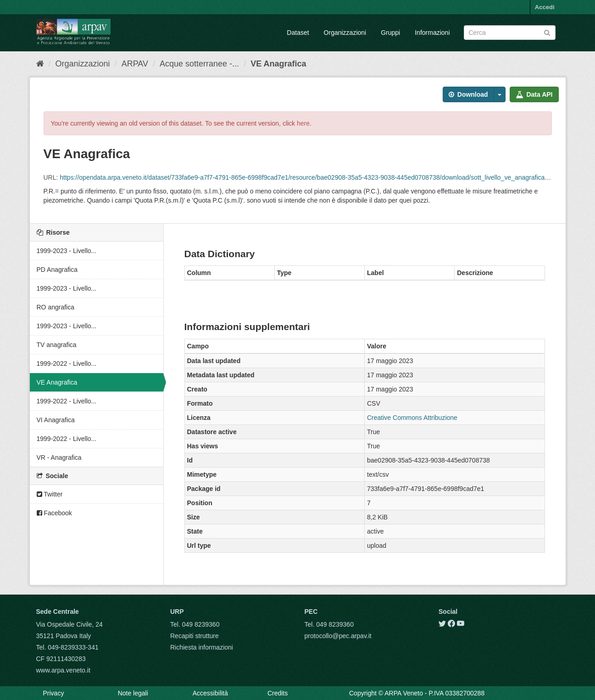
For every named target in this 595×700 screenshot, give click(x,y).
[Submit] (547, 32)
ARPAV (135, 64)
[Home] (40, 64)
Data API (534, 94)
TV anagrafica (57, 345)
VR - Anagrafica (59, 457)
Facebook (54, 513)
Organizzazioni (345, 33)
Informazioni (432, 33)
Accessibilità (210, 693)
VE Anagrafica (278, 64)
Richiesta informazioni (202, 647)
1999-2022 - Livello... (67, 364)
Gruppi (390, 33)
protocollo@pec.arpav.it (338, 636)
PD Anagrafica (57, 270)
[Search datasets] (510, 33)
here (303, 123)
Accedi (545, 7)
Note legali (133, 693)
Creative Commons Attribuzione (412, 418)
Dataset (298, 33)
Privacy (54, 693)
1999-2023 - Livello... (67, 251)
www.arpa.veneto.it (63, 670)
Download (468, 94)
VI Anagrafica (56, 420)
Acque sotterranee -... (199, 64)
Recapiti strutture (195, 636)
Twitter (50, 494)
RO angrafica (56, 307)
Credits (278, 693)
